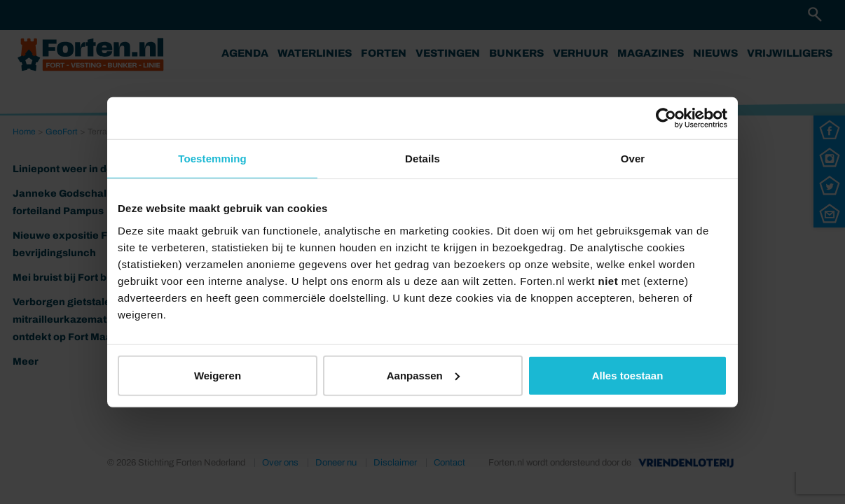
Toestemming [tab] (212, 159)
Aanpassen (423, 375)
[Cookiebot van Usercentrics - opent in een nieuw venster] (666, 118)
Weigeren (218, 375)
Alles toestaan (628, 375)
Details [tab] (422, 159)
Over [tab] (633, 159)
